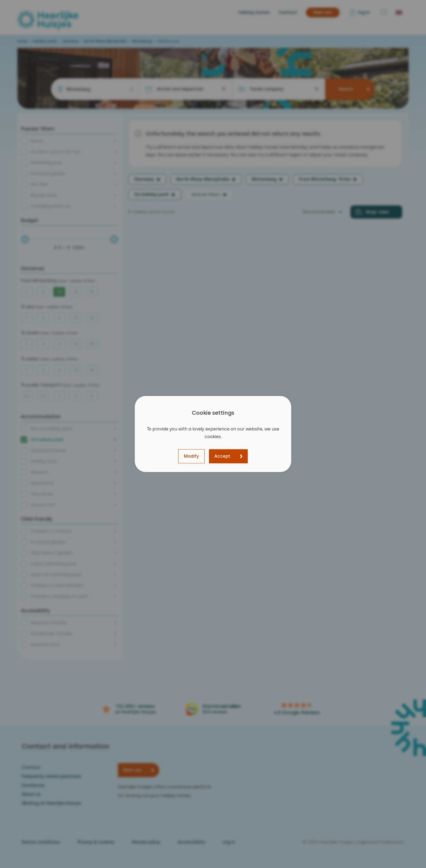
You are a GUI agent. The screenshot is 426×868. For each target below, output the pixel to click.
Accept (222, 456)
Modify (191, 456)
